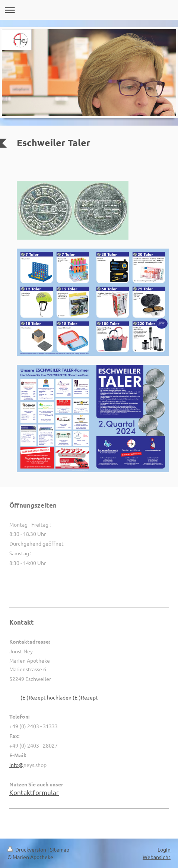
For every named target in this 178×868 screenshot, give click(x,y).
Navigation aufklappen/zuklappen (89, 10)
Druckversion (27, 849)
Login (164, 849)
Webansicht (157, 857)
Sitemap (60, 849)
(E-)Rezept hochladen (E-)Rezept (56, 697)
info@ (16, 765)
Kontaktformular (34, 792)
